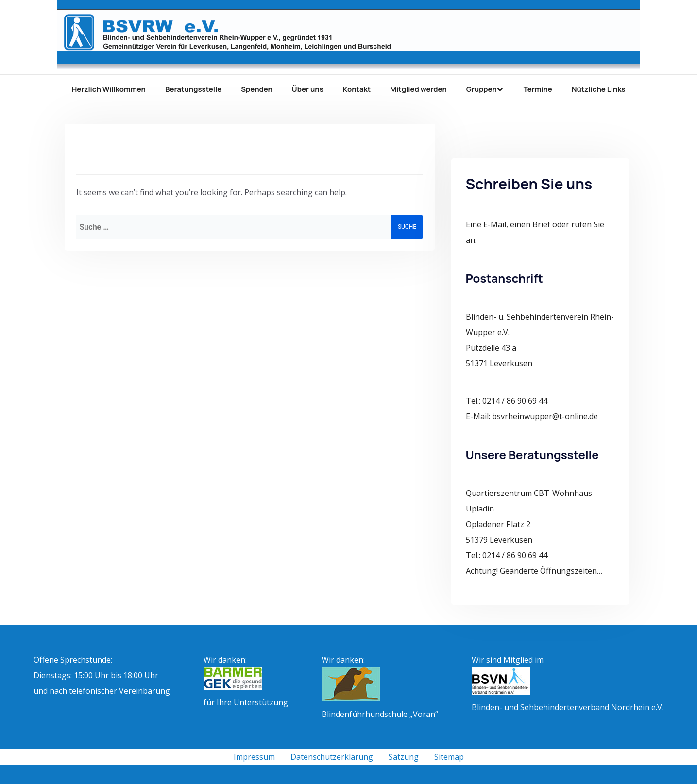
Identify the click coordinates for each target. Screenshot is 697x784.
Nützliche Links (599, 89)
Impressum (254, 757)
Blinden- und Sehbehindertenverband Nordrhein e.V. (568, 707)
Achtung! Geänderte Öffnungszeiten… (534, 571)
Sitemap (449, 757)
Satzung (404, 757)
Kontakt (357, 89)
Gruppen (482, 89)
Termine (538, 89)
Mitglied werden (418, 89)
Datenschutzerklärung (332, 757)
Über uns (308, 89)
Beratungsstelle (193, 89)
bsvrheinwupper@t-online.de (545, 416)
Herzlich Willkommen (109, 89)
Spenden (257, 89)
